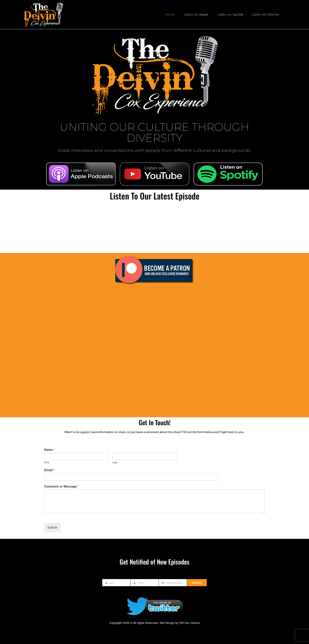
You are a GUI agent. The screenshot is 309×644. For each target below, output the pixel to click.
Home (170, 15)
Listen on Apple (196, 15)
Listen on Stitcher (266, 15)
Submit (52, 527)
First (47, 462)
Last (115, 462)
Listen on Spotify (230, 15)
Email (49, 470)
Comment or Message (62, 486)
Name (49, 450)
